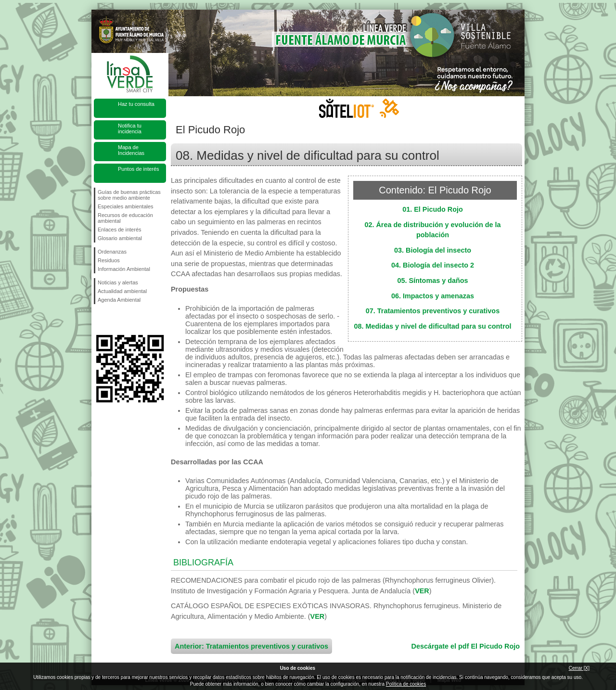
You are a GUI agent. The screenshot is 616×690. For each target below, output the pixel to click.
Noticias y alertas (118, 282)
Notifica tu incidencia (130, 128)
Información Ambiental (124, 269)
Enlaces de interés (120, 230)
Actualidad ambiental (122, 291)
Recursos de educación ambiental (125, 218)
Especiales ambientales (126, 206)
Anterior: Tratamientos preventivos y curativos (251, 646)
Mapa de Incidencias (131, 150)
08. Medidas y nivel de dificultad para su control (432, 326)
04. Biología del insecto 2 (433, 265)
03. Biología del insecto (433, 250)
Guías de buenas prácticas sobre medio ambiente (129, 195)
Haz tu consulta (136, 104)
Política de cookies (406, 684)
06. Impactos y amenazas (433, 296)
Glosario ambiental (120, 238)
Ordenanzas (112, 252)
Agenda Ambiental (119, 300)
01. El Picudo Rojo (433, 209)
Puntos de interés (139, 169)
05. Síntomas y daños (432, 281)
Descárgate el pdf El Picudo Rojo (465, 646)
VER (422, 591)
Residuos (109, 260)
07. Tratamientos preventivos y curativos (433, 311)
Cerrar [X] (579, 668)
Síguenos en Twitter (115, 319)
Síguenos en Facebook (100, 319)
